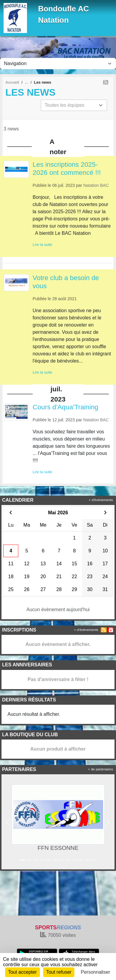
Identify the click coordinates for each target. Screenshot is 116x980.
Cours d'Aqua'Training (65, 407)
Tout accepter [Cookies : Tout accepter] (22, 972)
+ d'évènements (101, 500)
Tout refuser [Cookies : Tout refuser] (59, 972)
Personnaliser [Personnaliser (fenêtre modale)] (96, 972)
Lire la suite (42, 245)
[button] (8, 822)
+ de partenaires (101, 769)
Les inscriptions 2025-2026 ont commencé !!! (67, 169)
